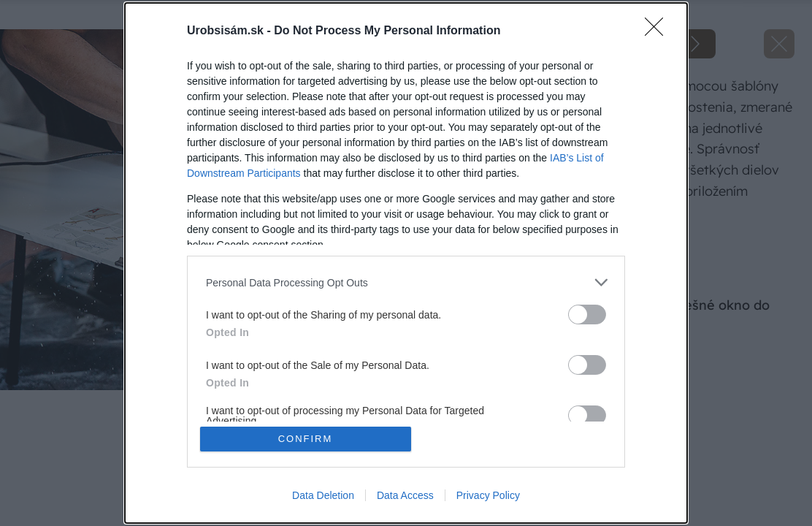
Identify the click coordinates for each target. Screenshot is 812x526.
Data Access (405, 495)
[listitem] (406, 282)
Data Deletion (323, 495)
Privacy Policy (488, 495)
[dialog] (406, 263)
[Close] (659, 31)
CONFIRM (306, 439)
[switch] (587, 315)
